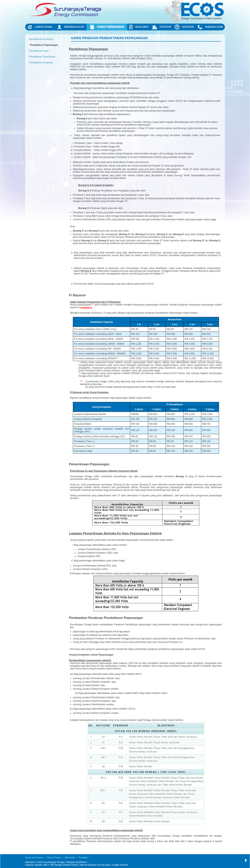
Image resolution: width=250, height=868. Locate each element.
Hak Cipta (70, 857)
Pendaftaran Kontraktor (41, 39)
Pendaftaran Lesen (39, 51)
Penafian (83, 857)
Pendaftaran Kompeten (41, 63)
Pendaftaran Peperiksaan (42, 57)
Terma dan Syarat (34, 857)
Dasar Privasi (54, 857)
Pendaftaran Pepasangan (44, 45)
